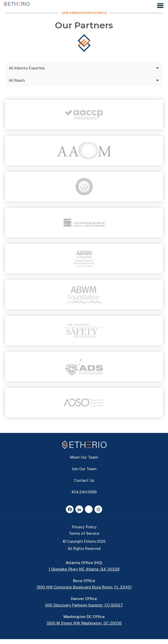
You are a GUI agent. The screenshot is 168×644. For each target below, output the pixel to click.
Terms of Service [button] (84, 533)
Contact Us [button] (84, 480)
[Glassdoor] (89, 509)
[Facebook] (70, 509)
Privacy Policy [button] (84, 527)
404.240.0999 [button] (84, 492)
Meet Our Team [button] (84, 457)
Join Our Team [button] (84, 469)
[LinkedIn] (79, 509)
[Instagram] (98, 509)
